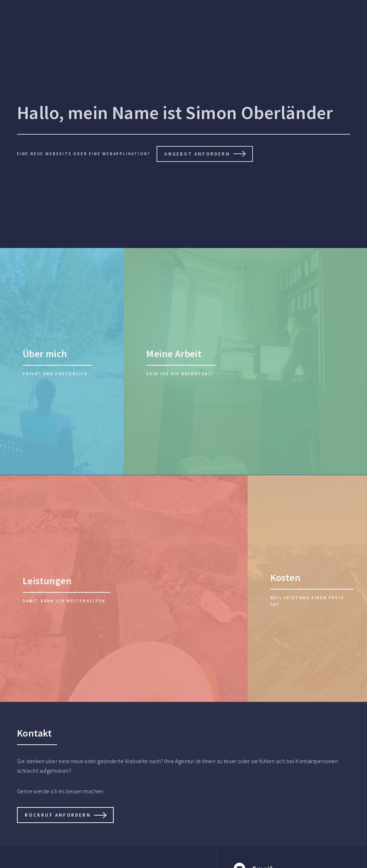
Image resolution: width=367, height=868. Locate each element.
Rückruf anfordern (58, 815)
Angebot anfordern (197, 154)
